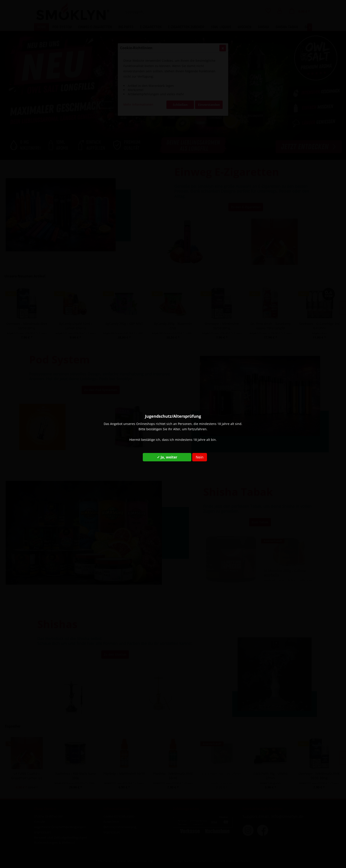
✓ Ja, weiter (167, 457)
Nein (200, 457)
